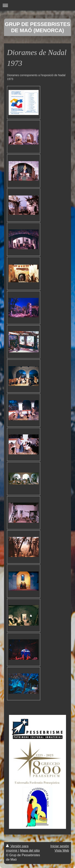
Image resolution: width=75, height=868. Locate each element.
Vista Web (62, 851)
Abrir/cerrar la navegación (37, 5)
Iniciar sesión (60, 846)
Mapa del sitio (30, 851)
